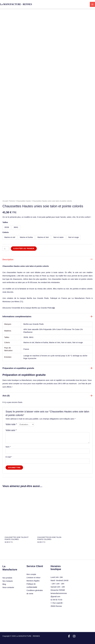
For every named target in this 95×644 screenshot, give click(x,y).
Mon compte (31, 572)
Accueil (5, 201)
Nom (8, 447)
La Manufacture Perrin (81, 298)
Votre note (11, 424)
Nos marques (8, 578)
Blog (4, 581)
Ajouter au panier (24, 248)
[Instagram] (74, 633)
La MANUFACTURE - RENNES (16, 4)
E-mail (9, 457)
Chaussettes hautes (24, 201)
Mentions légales (33, 578)
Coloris (6, 232)
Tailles (5, 222)
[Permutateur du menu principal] (92, 4)
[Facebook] (69, 633)
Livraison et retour (34, 575)
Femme (12, 201)
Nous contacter (8, 585)
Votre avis (11, 430)
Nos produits (7, 575)
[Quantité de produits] (6, 249)
